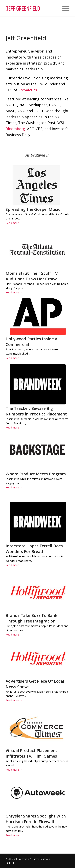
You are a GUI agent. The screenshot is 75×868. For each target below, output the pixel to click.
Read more (14, 223)
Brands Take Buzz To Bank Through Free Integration (31, 618)
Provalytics (28, 90)
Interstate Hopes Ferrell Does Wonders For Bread (34, 549)
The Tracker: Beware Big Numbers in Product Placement (36, 411)
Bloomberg (15, 129)
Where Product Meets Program (36, 474)
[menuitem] (64, 8)
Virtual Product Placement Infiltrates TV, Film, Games (31, 753)
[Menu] (64, 8)
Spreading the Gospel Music (33, 209)
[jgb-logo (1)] (31, 8)
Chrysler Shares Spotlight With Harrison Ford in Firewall (36, 819)
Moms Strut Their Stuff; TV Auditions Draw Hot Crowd (32, 276)
